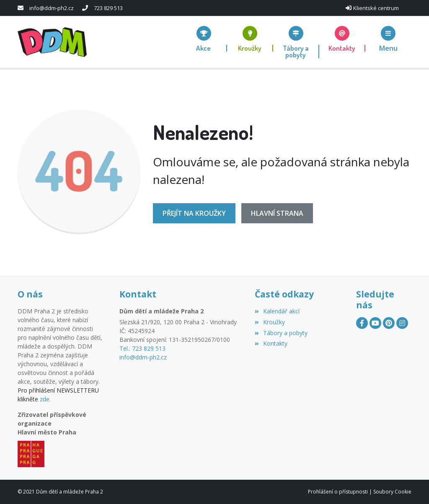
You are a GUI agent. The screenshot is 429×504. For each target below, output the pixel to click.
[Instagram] (402, 323)
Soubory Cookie (392, 492)
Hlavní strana (277, 213)
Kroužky (270, 322)
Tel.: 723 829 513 (142, 348)
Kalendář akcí (277, 311)
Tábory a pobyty (281, 333)
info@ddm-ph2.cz (52, 8)
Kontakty (271, 343)
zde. (45, 399)
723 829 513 (108, 8)
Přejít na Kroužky (194, 213)
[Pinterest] (389, 323)
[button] (388, 39)
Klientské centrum (376, 8)
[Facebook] (362, 323)
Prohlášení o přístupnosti (338, 492)
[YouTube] (375, 323)
